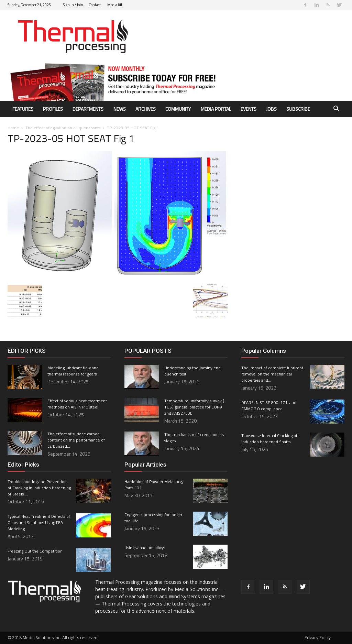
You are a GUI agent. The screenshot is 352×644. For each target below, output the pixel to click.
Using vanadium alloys (145, 548)
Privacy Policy (318, 638)
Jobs (271, 109)
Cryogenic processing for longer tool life (153, 518)
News (120, 109)
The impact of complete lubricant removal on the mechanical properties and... (272, 374)
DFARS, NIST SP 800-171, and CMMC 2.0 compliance (269, 406)
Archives (146, 109)
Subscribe (298, 109)
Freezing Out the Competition (35, 551)
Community (178, 109)
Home (13, 128)
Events (249, 109)
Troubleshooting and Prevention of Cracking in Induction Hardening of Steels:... (39, 488)
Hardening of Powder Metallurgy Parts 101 (154, 485)
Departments (88, 109)
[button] (336, 110)
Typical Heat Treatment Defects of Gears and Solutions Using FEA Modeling (39, 522)
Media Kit (115, 5)
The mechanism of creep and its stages (194, 438)
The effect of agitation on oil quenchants (63, 128)
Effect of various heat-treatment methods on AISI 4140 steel (77, 404)
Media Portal (216, 109)
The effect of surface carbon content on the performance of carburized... (76, 440)
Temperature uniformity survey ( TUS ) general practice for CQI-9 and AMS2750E (194, 407)
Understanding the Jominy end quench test (192, 371)
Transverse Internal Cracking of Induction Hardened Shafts (269, 439)
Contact (95, 5)
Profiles (53, 109)
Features (23, 109)
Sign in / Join (73, 5)
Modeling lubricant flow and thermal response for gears (73, 371)
